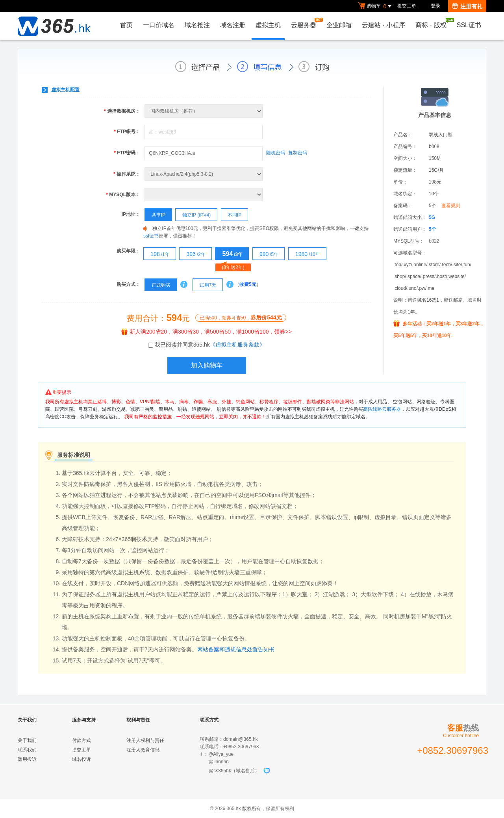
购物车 (376, 6)
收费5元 (248, 284)
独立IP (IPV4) (193, 215)
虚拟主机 (268, 25)
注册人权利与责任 (145, 740)
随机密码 (276, 153)
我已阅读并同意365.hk (210, 345)
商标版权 (433, 23)
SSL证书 (469, 25)
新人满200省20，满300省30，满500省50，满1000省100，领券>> (207, 332)
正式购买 (157, 285)
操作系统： (127, 174)
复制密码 (298, 153)
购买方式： (128, 284)
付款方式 (82, 740)
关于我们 (27, 740)
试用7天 (205, 285)
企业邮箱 (339, 25)
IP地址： (131, 214)
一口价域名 (159, 25)
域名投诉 (82, 759)
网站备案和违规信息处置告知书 (236, 649)
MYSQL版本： (123, 195)
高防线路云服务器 (382, 409)
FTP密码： (127, 153)
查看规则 (451, 206)
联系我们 (27, 750)
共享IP (155, 215)
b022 (434, 241)
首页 (126, 25)
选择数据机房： (122, 111)
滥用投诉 (27, 759)
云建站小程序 (384, 25)
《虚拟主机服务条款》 (237, 345)
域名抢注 (197, 25)
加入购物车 (207, 365)
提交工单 (407, 6)
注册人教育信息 (143, 750)
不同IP (232, 215)
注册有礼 (467, 6)
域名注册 (233, 25)
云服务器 (306, 23)
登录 (435, 6)
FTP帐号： (127, 132)
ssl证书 (151, 236)
